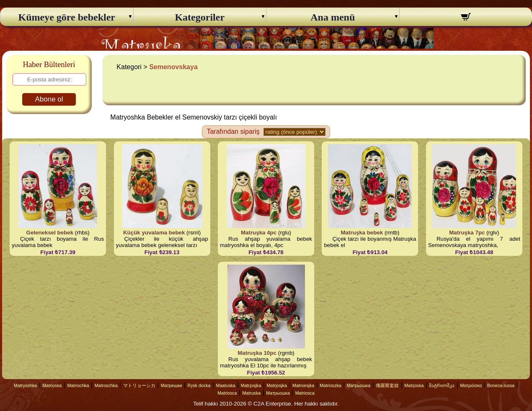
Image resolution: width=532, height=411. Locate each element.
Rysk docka (199, 385)
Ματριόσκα (471, 385)
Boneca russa (501, 385)
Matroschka (106, 385)
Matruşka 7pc (467, 233)
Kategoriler (200, 17)
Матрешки (172, 385)
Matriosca (227, 393)
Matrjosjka (251, 385)
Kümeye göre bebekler (67, 17)
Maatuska (226, 385)
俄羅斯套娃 (387, 385)
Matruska (251, 393)
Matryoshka (25, 385)
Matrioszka (331, 385)
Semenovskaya (173, 67)
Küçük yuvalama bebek (154, 233)
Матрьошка (359, 385)
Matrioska (52, 385)
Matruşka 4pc (259, 233)
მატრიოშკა (442, 385)
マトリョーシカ (139, 385)
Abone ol (49, 99)
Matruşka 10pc (257, 353)
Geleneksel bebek (50, 233)
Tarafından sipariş (233, 131)
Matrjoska (414, 385)
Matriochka (78, 385)
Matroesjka (303, 385)
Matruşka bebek (362, 233)
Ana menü (333, 17)
